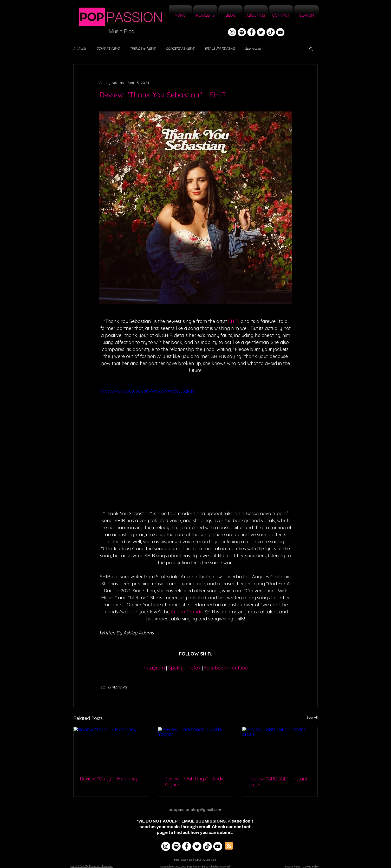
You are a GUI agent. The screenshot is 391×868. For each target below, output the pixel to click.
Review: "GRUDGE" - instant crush (278, 782)
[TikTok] (271, 32)
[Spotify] (242, 32)
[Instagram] (232, 32)
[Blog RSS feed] (229, 846)
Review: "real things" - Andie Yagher (194, 782)
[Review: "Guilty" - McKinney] (111, 748)
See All (312, 717)
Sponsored (253, 49)
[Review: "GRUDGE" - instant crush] (280, 748)
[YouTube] (280, 32)
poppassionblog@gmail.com (196, 809)
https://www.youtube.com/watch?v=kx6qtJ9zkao (147, 391)
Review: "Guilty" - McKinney (109, 779)
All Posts (80, 49)
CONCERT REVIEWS (180, 49)
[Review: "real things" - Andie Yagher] (196, 748)
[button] (311, 49)
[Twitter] (261, 32)
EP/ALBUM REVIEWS (220, 49)
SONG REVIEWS (108, 49)
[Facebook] (251, 32)
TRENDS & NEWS (143, 49)
